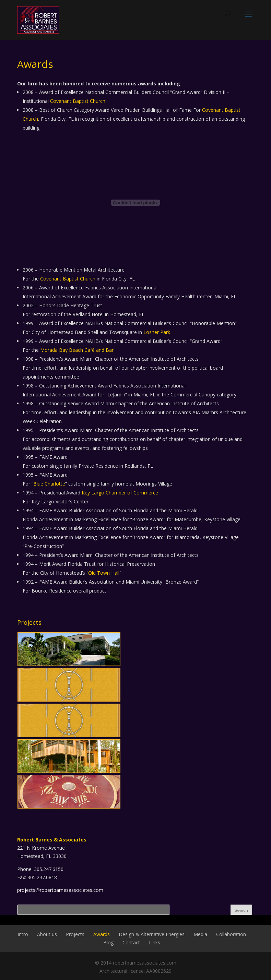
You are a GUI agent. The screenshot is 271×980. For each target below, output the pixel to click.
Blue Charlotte (49, 484)
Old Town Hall (104, 573)
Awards (102, 934)
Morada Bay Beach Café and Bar (77, 350)
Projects (75, 934)
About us (47, 934)
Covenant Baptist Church (78, 101)
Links (155, 942)
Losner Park (157, 332)
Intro (23, 934)
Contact (131, 942)
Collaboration (231, 934)
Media (200, 934)
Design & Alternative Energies (152, 934)
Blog (108, 942)
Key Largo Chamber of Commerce (120, 493)
